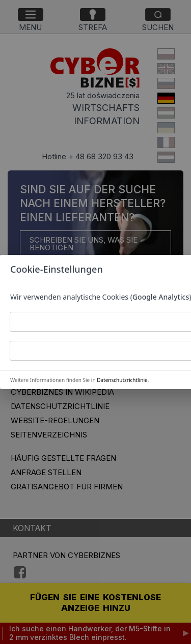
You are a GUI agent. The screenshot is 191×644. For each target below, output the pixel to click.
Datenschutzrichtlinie (122, 380)
